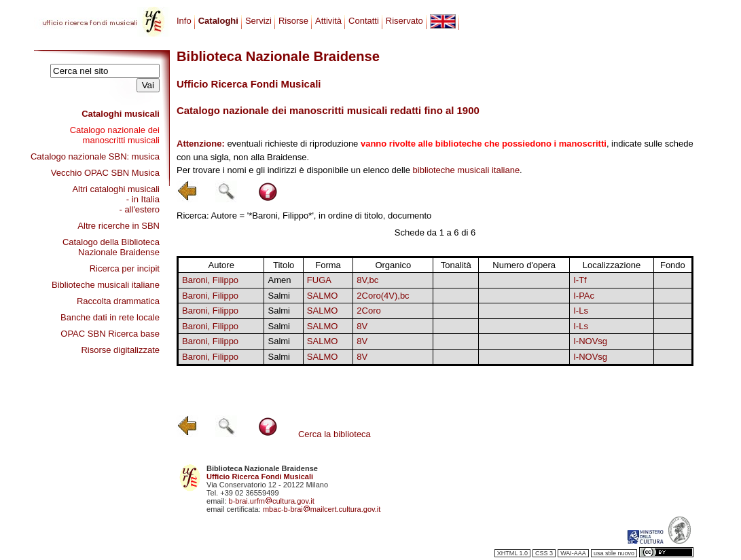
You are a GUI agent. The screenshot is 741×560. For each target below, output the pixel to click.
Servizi (258, 21)
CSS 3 (544, 553)
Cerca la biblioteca (335, 434)
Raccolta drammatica (118, 301)
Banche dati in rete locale (110, 317)
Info (184, 21)
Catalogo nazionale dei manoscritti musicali (115, 135)
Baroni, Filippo (210, 280)
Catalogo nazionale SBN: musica (95, 156)
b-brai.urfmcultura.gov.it (272, 501)
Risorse (293, 21)
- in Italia (143, 199)
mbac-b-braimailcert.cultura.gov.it (322, 509)
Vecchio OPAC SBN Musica (105, 173)
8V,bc (367, 280)
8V (362, 326)
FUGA (319, 280)
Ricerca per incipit (125, 268)
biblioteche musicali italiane (467, 170)
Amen (279, 280)
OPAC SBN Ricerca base (110, 334)
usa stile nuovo (614, 553)
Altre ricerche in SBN (119, 226)
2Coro (368, 311)
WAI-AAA (573, 553)
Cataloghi (218, 21)
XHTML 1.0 (512, 553)
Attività (328, 21)
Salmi (279, 296)
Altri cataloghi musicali (116, 189)
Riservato (404, 21)
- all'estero (139, 209)
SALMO (323, 296)
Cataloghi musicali (121, 114)
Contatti (364, 21)
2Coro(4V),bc (383, 296)
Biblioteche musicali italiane (106, 285)
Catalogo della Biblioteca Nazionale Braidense (111, 247)
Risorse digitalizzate (120, 350)
